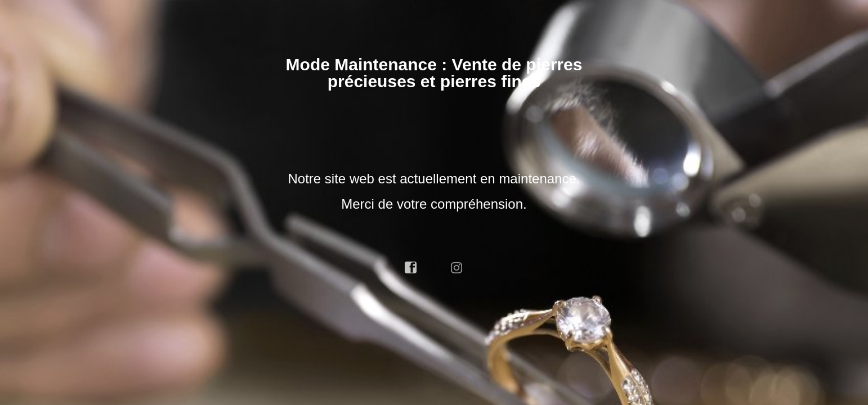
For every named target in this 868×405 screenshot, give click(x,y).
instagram (457, 268)
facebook (411, 268)
